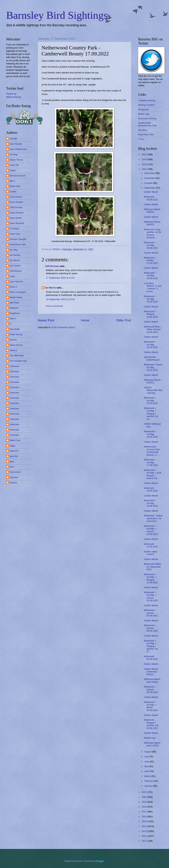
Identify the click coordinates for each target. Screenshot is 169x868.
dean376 (14, 451)
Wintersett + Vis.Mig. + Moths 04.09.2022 (151, 706)
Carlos (13, 192)
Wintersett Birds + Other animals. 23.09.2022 (153, 329)
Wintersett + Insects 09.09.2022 (151, 613)
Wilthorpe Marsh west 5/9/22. (152, 680)
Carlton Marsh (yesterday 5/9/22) (151, 672)
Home (85, 320)
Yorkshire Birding (147, 100)
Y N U (141, 139)
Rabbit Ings (150, 738)
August (148, 752)
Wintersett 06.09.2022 (151, 658)
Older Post (124, 320)
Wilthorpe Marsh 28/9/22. (152, 223)
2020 (145, 797)
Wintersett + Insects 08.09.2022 (151, 628)
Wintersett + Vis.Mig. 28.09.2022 (151, 245)
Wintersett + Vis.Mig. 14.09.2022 (151, 503)
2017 (145, 812)
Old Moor (143, 130)
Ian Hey (14, 250)
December (150, 173)
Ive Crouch (15, 266)
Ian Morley (15, 255)
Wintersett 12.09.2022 (151, 545)
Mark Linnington (18, 292)
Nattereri (14, 308)
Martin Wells (16, 297)
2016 (145, 817)
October (149, 183)
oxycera (14, 477)
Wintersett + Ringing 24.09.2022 (151, 314)
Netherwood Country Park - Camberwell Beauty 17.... (152, 451)
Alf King (14, 154)
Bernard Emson (18, 176)
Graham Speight (18, 239)
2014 (145, 826)
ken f (12, 467)
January (149, 786)
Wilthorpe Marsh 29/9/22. (152, 211)
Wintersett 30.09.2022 (151, 198)
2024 (145, 159)
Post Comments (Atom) (64, 327)
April (147, 771)
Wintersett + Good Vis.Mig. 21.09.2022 (153, 367)
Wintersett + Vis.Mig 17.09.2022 (151, 462)
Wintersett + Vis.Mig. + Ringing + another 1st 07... (151, 646)
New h (13, 319)
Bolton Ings (144, 114)
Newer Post (46, 320)
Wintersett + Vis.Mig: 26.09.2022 (151, 276)
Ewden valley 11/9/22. (151, 553)
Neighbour (15, 313)
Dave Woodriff (17, 223)
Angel (13, 170)
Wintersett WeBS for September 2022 (152, 567)
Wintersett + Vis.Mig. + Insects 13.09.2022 (151, 530)
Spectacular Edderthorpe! (152, 358)
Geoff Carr (15, 234)
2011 (145, 841)
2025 (145, 154)
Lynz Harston (16, 281)
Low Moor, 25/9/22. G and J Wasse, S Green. (153, 287)
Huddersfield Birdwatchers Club (147, 124)
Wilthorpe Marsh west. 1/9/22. (152, 744)
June (147, 762)
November (150, 178)
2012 (145, 836)
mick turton (15, 472)
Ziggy (12, 446)
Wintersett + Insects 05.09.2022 (151, 689)
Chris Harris (16, 197)
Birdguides (144, 109)
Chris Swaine (16, 202)
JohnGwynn (16, 271)
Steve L (14, 350)
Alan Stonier (16, 144)
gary (12, 461)
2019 (145, 802)
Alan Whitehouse (18, 149)
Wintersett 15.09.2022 (151, 489)
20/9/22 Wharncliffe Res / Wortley (153, 390)
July (147, 757)
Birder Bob (15, 186)
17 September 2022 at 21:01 (60, 278)
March (148, 776)
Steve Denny (16, 345)
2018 (145, 807)
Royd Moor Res (146, 135)
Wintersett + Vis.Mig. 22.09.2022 (151, 345)
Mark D (13, 287)
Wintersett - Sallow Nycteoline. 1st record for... (153, 518)
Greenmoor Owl (18, 244)
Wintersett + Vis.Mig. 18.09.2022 (151, 434)
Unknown (14, 366)
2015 (145, 821)
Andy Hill (14, 165)
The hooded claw (18, 361)
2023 (145, 164)
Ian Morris (51, 288)
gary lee (14, 456)
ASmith (13, 139)
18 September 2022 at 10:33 (60, 299)
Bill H (12, 181)
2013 (145, 831)
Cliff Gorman (52, 266)
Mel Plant (14, 303)
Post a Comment (54, 306)
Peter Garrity (16, 334)
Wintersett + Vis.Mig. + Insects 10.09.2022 (151, 596)
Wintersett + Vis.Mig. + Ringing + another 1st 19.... (151, 414)
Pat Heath (15, 329)
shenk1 (13, 483)
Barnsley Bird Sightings (57, 15)
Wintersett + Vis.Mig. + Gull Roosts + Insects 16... (152, 474)
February (149, 781)
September (150, 188)
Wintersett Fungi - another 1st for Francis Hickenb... (153, 233)
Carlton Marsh (151, 192)
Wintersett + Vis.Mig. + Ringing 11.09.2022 (151, 578)
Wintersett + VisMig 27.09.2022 (151, 260)
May (147, 766)
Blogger (100, 861)
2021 (145, 792)
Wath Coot (15, 440)
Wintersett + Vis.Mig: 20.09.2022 (151, 400)
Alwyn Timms (16, 160)
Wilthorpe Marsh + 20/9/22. (153, 381)
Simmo (13, 340)
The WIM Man (17, 356)
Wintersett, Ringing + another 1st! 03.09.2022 (151, 724)
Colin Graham (17, 213)
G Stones (14, 229)
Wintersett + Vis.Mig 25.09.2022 (151, 299)
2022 (145, 169)
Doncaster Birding (147, 118)
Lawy (12, 276)
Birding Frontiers (146, 105)
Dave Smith (16, 218)
